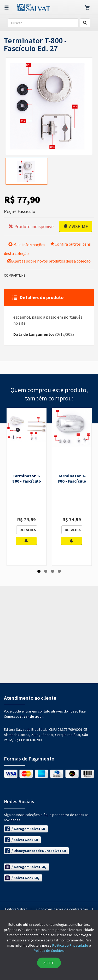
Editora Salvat (16, 909)
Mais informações (27, 245)
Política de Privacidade (70, 945)
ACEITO (49, 963)
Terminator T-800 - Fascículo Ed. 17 (72, 481)
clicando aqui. (32, 716)
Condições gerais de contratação (62, 909)
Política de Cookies (49, 951)
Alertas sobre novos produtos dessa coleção (49, 261)
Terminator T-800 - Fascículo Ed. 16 (27, 481)
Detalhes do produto (38, 297)
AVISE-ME (76, 226)
